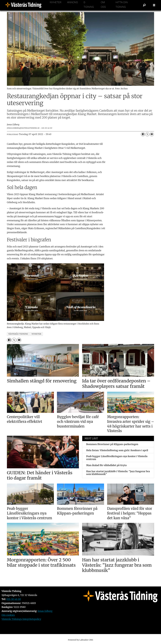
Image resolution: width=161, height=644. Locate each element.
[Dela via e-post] (152, 134)
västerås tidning (18, 334)
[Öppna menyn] (154, 5)
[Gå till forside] (24, 5)
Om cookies (8, 615)
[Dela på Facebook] (143, 134)
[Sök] (144, 5)
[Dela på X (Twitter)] (147, 134)
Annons (73, 2)
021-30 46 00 (14, 599)
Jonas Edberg (45, 611)
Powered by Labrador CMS (81, 640)
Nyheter (56, 2)
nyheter (36, 334)
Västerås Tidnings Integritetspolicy (21, 619)
